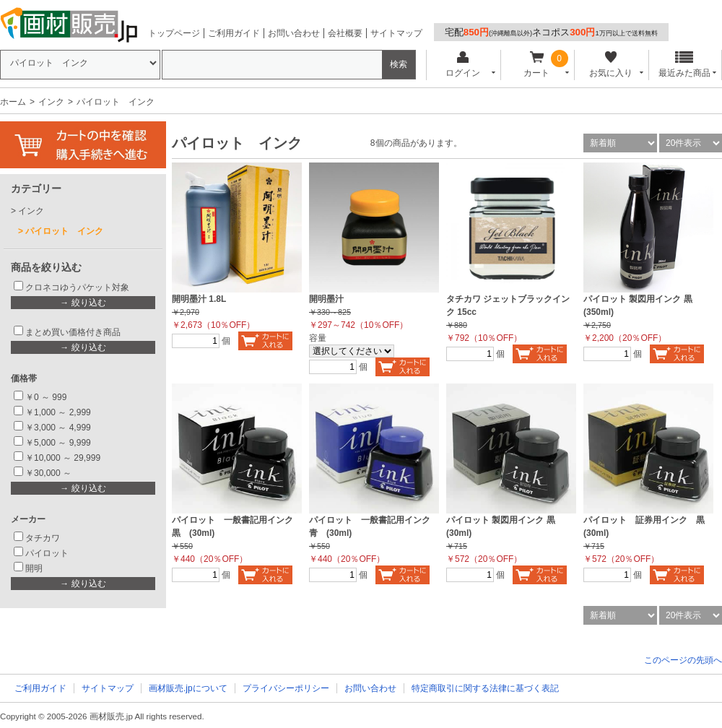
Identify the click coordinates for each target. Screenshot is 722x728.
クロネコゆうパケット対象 (77, 287)
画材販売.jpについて (188, 688)
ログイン (462, 65)
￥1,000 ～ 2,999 (58, 412)
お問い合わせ (294, 33)
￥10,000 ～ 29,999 (63, 458)
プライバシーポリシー (286, 688)
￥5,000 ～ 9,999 (58, 443)
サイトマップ (396, 33)
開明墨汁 (326, 299)
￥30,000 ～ (49, 473)
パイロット (47, 553)
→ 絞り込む (83, 303)
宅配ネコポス (551, 32)
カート (537, 65)
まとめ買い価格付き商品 (73, 332)
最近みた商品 (684, 65)
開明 (34, 568)
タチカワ (43, 538)
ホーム (13, 102)
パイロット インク (64, 231)
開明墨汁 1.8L (199, 299)
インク (51, 102)
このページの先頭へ (683, 660)
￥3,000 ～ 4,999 (58, 428)
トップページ (174, 33)
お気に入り (610, 65)
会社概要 (345, 33)
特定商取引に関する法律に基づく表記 (485, 688)
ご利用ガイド (234, 33)
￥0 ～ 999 (46, 397)
